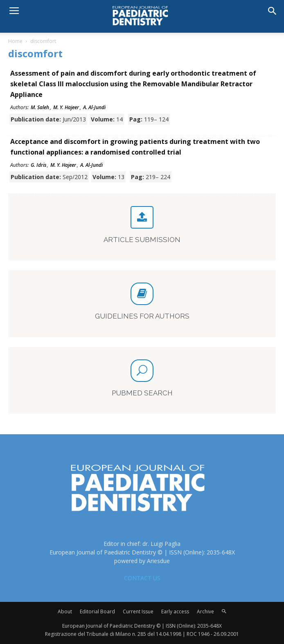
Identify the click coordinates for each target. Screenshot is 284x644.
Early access (175, 611)
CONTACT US (142, 578)
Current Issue (138, 611)
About (65, 611)
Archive (205, 611)
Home (15, 41)
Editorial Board (97, 611)
